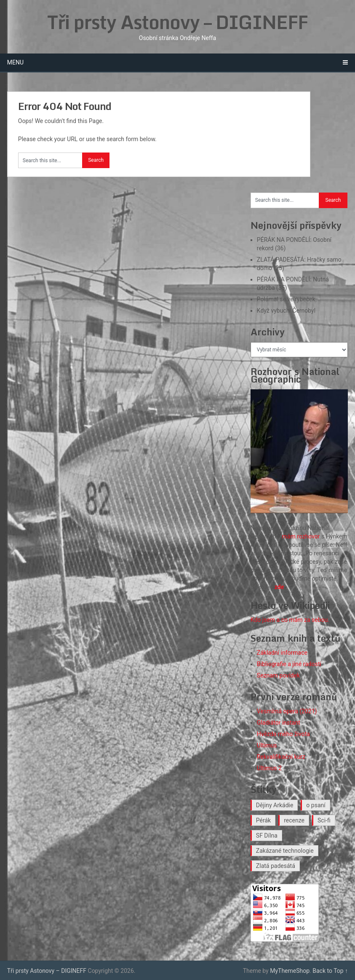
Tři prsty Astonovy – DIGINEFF (177, 22)
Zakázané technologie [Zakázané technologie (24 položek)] (285, 851)
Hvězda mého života (283, 734)
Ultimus (267, 745)
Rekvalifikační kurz (281, 757)
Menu (15, 62)
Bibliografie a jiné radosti (289, 664)
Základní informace (282, 653)
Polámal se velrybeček (286, 299)
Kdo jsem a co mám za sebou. (290, 620)
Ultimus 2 (269, 768)
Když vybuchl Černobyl (286, 311)
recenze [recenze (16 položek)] (294, 820)
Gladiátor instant (279, 723)
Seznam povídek (278, 675)
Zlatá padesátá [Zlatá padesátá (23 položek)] (276, 866)
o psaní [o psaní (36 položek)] (316, 805)
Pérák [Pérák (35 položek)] (263, 820)
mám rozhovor (301, 536)
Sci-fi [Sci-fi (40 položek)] (324, 820)
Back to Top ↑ (330, 971)
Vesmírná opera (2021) (287, 711)
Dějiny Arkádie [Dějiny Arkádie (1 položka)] (275, 805)
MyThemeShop (290, 971)
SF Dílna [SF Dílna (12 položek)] (267, 835)
